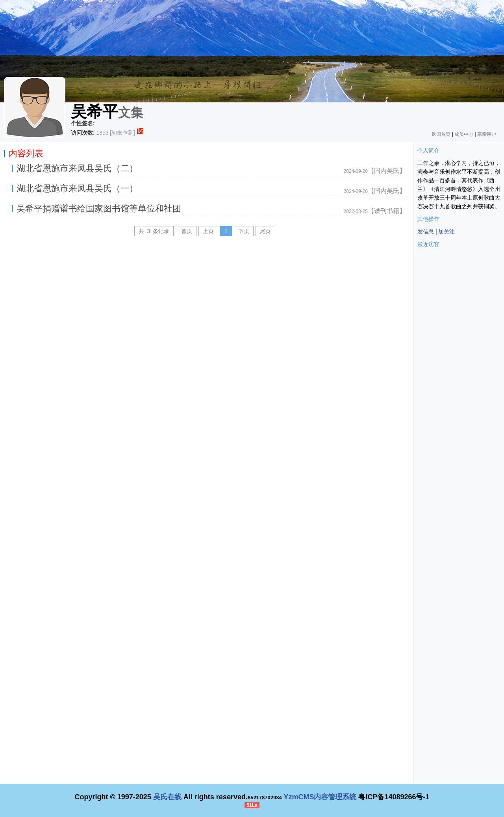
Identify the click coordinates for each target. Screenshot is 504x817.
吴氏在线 (167, 797)
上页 (208, 231)
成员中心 (464, 134)
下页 (244, 231)
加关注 (447, 232)
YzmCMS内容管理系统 (320, 797)
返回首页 (441, 134)
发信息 (426, 232)
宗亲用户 (487, 134)
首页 (187, 231)
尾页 (265, 231)
